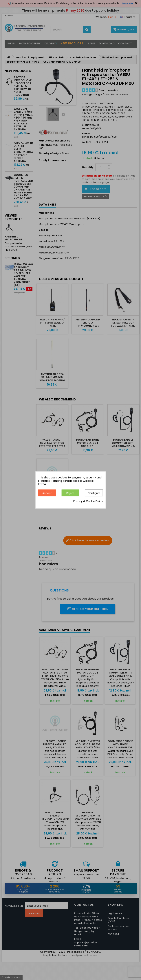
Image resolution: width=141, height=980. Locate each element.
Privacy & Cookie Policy (88, 501)
